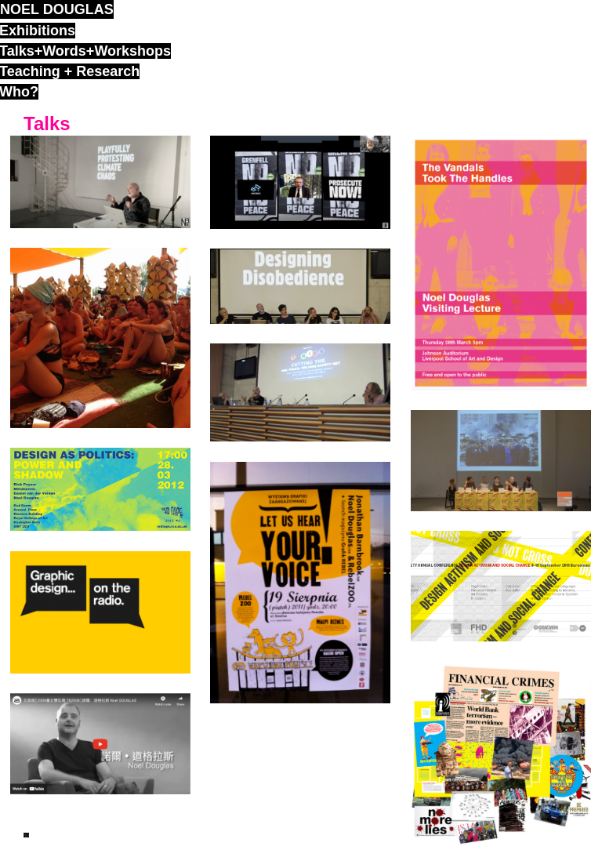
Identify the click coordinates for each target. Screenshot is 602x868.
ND (26, 835)
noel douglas (57, 9)
